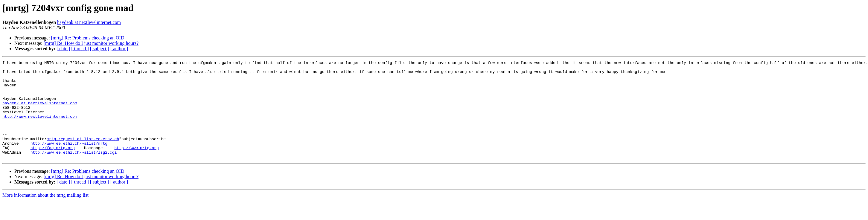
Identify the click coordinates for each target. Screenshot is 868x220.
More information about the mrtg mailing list (45, 215)
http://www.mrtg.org (136, 166)
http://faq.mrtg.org (53, 166)
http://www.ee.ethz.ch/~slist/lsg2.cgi (74, 171)
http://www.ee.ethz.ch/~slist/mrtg (69, 160)
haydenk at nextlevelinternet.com (89, 22)
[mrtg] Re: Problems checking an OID (88, 38)
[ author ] (119, 49)
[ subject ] (100, 49)
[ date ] (63, 49)
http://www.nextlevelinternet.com (40, 128)
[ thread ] (80, 49)
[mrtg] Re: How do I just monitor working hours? (91, 43)
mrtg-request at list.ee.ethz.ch (83, 155)
